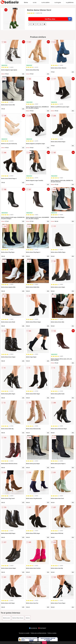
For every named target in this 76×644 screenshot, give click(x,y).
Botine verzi (6, 618)
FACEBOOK (33, 628)
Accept (44, 643)
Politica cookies (52, 633)
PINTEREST (42, 628)
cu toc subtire (45, 2)
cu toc (35, 2)
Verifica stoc (58, 19)
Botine (26, 2)
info (23, 74)
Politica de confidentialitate (39, 633)
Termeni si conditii (24, 633)
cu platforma (70, 2)
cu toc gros (58, 2)
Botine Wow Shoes (18, 618)
